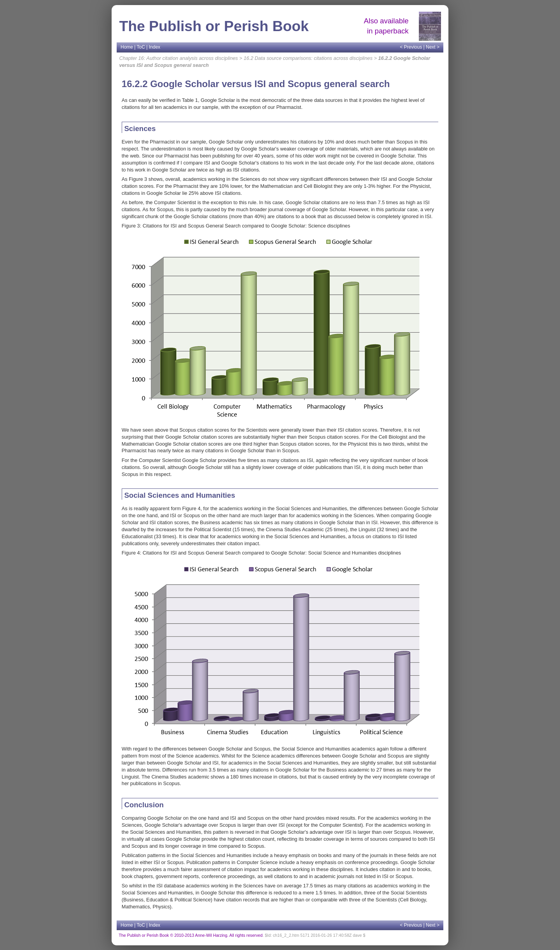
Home (127, 47)
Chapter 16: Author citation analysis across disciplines (178, 58)
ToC (141, 47)
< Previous (411, 47)
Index (155, 47)
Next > (433, 47)
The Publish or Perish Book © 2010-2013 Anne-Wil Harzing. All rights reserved (191, 935)
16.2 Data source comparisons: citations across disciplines (308, 58)
